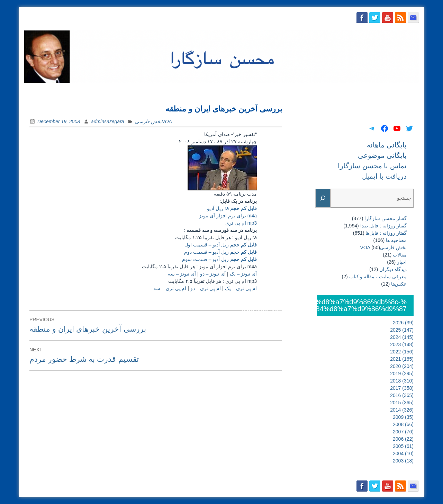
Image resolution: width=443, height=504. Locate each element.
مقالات (400, 255)
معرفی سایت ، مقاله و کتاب (378, 277)
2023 (402, 344)
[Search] (323, 198)
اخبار (402, 262)
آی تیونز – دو (213, 274)
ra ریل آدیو (232, 208)
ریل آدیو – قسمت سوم (219, 259)
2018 (402, 381)
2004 (403, 453)
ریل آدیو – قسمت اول (221, 245)
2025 (402, 330)
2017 (402, 388)
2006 (403, 439)
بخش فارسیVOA (153, 121)
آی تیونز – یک (243, 274)
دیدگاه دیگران (393, 269)
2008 (403, 424)
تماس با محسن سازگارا (349, 91)
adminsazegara (108, 121)
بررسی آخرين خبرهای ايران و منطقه (224, 109)
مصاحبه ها (396, 240)
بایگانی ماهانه (255, 91)
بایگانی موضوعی (297, 91)
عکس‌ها (399, 284)
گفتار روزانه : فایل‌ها (386, 233)
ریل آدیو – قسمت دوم (220, 252)
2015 (402, 403)
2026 (403, 323)
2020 (402, 366)
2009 (403, 417)
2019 (402, 373)
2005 (403, 446)
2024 (402, 337)
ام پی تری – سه (170, 288)
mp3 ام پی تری (241, 223)
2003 (403, 461)
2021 (402, 359)
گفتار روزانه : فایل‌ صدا (383, 226)
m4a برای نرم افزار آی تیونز (228, 216)
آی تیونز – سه (182, 274)
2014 (402, 410)
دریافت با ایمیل (399, 91)
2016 (402, 395)
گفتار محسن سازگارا (386, 218)
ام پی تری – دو (206, 288)
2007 (403, 432)
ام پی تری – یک (241, 288)
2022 (402, 352)
